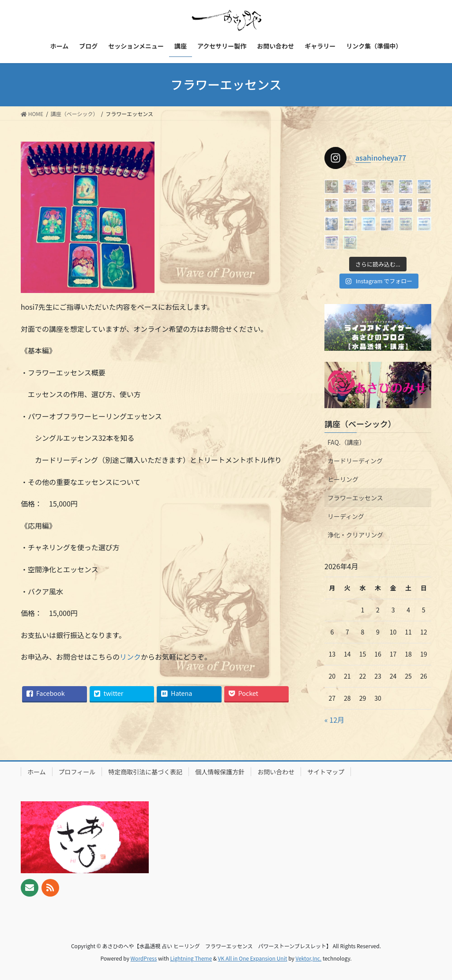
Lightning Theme (191, 958)
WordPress (144, 958)
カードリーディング (355, 461)
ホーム (37, 772)
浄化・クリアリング (355, 535)
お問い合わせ (276, 772)
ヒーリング (343, 479)
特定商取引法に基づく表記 (145, 772)
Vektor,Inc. (308, 958)
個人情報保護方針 (220, 772)
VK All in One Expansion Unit (253, 958)
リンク (130, 657)
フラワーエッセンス (355, 498)
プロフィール (77, 772)
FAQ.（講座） (347, 442)
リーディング (346, 516)
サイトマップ (326, 772)
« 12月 (334, 720)
